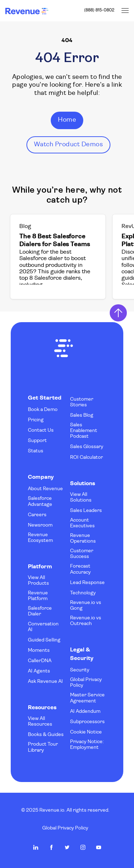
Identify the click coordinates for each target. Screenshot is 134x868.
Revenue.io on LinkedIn (36, 847)
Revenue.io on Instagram (83, 847)
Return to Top (118, 313)
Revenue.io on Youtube (99, 847)
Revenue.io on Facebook (51, 847)
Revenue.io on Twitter (67, 847)
